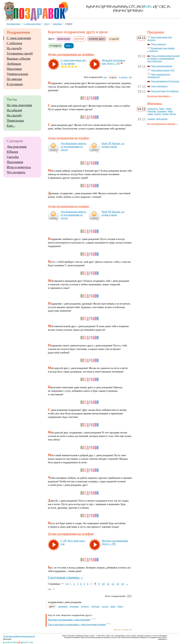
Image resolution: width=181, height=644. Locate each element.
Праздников (15, 162)
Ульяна (165, 114)
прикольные (64, 39)
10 (103, 584)
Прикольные (15, 121)
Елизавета (162, 111)
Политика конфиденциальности (19, 636)
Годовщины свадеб (20, 53)
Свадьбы (13, 157)
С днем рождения (19, 38)
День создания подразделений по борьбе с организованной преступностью (163, 58)
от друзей (114, 39)
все (130, 77)
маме (113, 606)
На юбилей (14, 110)
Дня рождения (17, 147)
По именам (14, 79)
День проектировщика (161, 66)
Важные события (19, 59)
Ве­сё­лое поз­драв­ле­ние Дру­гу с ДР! (115, 542)
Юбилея (12, 152)
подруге (85, 606)
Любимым (14, 64)
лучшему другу (97, 39)
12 (113, 584)
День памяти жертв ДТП (163, 70)
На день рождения (19, 105)
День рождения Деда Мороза (165, 91)
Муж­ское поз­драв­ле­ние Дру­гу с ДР (114, 62)
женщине (63, 606)
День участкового (159, 86)
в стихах (123, 77)
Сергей (157, 114)
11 (108, 584)
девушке (95, 606)
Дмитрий (152, 111)
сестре (105, 606)
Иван (170, 111)
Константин (162, 119)
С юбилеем (14, 43)
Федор (173, 114)
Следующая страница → (66, 577)
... (127, 584)
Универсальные (17, 74)
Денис (169, 109)
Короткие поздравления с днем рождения (69, 620)
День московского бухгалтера (165, 81)
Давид (162, 109)
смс (105, 77)
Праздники (14, 69)
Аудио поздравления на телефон (71, 54)
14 (122, 584)
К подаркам (15, 84)
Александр (152, 109)
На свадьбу (14, 48)
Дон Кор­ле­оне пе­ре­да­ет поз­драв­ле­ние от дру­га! (74, 146)
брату (121, 606)
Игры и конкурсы (19, 167)
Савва (150, 114)
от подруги (55, 46)
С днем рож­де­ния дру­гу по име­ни (74, 62)
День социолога (158, 44)
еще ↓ (69, 46)
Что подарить (16, 172)
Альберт (151, 119)
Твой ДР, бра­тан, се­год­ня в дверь (113, 145)
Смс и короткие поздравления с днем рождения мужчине (77, 624)
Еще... (11, 126)
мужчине (74, 606)
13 (118, 584)
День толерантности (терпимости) (159, 76)
